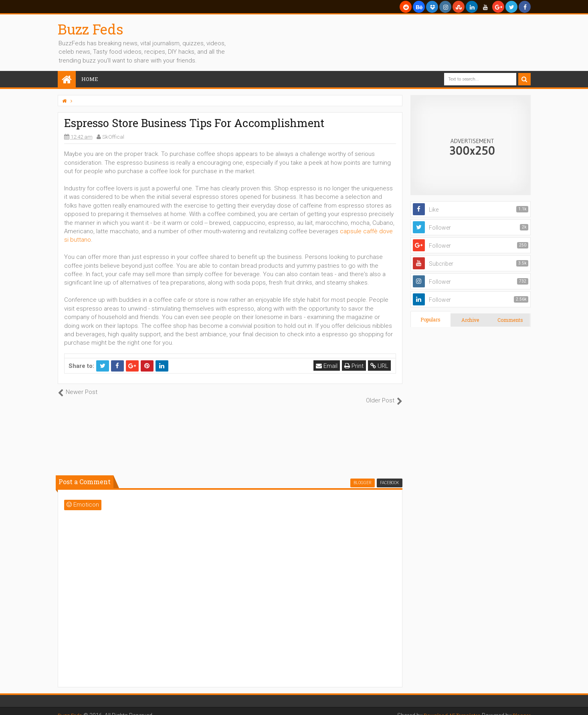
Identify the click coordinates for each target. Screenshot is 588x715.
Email (327, 366)
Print (355, 366)
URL (380, 366)
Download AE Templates (448, 707)
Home (90, 79)
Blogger (521, 707)
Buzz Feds (91, 29)
